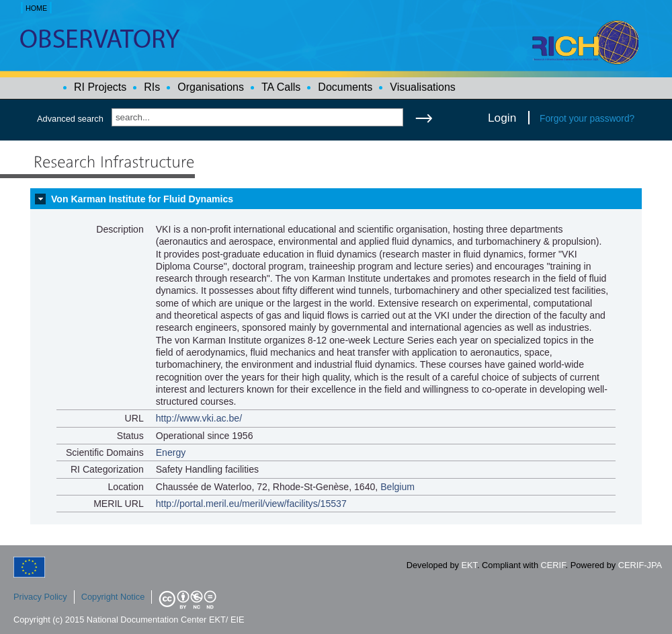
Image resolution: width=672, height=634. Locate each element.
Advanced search (70, 119)
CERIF (553, 565)
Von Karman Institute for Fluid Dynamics (142, 199)
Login (502, 118)
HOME (36, 8)
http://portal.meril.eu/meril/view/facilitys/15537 (251, 504)
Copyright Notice (113, 597)
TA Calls (281, 87)
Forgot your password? (587, 118)
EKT (469, 565)
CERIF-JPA (640, 565)
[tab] (336, 199)
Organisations (211, 87)
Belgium (397, 487)
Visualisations (423, 87)
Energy (171, 452)
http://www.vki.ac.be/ (199, 418)
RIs (152, 87)
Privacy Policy (40, 597)
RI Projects (100, 87)
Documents (345, 87)
